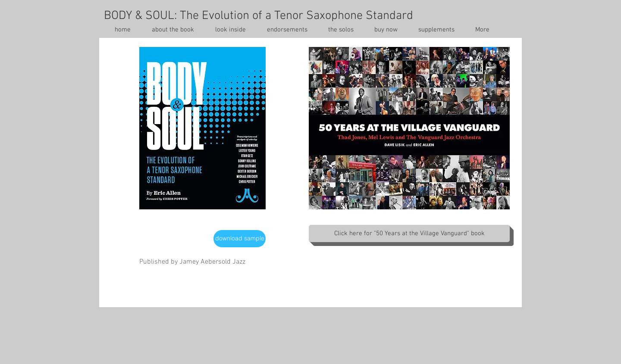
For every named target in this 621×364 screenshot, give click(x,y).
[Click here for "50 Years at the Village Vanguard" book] (409, 233)
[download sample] (240, 239)
